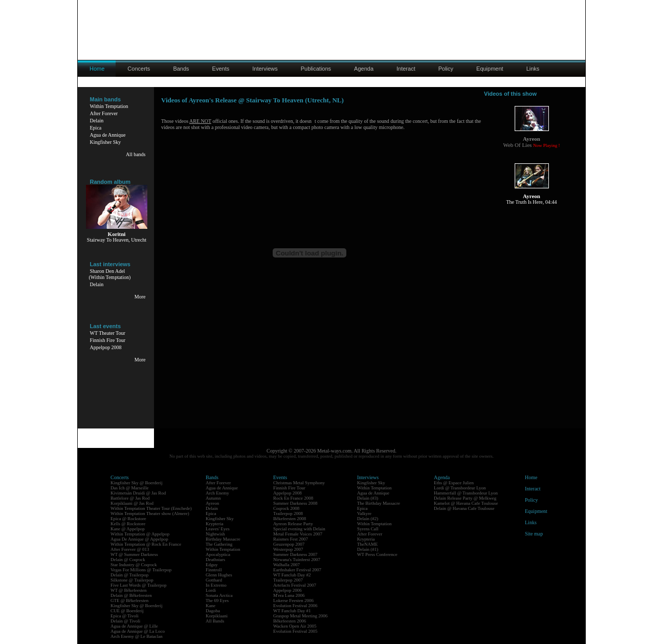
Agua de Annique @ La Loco (138, 631)
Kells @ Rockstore (128, 524)
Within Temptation (109, 106)
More (140, 297)
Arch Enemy (217, 493)
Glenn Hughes (219, 575)
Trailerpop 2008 (288, 513)
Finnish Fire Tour (108, 340)
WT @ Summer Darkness (134, 554)
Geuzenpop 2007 (289, 544)
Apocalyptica (218, 554)
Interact (406, 69)
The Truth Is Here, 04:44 (531, 202)
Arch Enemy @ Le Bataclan (137, 636)
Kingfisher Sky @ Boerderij (137, 483)
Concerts (139, 69)
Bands (181, 69)
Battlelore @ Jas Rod (130, 498)
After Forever (104, 113)
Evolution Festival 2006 (295, 606)
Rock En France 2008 (293, 498)
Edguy (212, 565)
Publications (316, 69)
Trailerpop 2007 (288, 580)
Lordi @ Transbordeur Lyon (460, 488)
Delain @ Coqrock (128, 560)
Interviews (265, 69)
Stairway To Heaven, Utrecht (117, 240)
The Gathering (219, 544)
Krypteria (214, 524)
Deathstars (215, 560)
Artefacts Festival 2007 (295, 585)
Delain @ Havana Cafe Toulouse (464, 508)
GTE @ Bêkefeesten (129, 600)
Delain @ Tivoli (125, 621)
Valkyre (364, 513)
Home (531, 477)
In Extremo (216, 585)
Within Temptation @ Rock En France (146, 544)
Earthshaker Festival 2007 (297, 570)
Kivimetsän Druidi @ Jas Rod (138, 493)
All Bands (215, 621)
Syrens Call (368, 529)
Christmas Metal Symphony (299, 483)
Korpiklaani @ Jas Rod (132, 503)
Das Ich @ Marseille (130, 488)
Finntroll (214, 570)
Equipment (490, 69)
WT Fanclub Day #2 (292, 575)
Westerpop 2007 (288, 549)
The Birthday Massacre (379, 503)
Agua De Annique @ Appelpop (139, 539)
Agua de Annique (108, 135)
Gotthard (214, 580)
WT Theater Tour (108, 333)
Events (221, 69)
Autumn (213, 498)
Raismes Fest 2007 (291, 539)
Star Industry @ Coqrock (134, 565)
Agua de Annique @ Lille (134, 626)
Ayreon (212, 503)
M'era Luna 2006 (289, 595)
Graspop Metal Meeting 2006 (300, 616)
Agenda (364, 69)
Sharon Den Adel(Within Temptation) (110, 274)
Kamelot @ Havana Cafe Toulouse (466, 503)
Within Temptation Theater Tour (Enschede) (151, 508)
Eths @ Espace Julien (454, 483)
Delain (97, 121)
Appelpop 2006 (288, 590)
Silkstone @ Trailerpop (132, 580)
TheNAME (368, 544)
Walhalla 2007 (286, 565)
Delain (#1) (368, 549)
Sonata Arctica (219, 595)
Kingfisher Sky (106, 142)
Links (533, 69)
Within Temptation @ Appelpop (140, 534)
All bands (136, 154)
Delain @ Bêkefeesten (131, 595)
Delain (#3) (368, 498)
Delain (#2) (368, 519)
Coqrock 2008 (286, 508)
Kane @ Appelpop (128, 529)
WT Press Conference (377, 554)
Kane (211, 606)
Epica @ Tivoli (125, 616)
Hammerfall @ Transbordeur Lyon (466, 493)
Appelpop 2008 (106, 347)
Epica (96, 128)
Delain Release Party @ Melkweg (465, 498)
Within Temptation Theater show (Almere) (150, 513)
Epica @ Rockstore (128, 519)
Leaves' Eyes (218, 529)
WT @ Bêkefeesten (129, 590)
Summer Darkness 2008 (295, 503)
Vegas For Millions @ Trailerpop (141, 570)
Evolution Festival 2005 (295, 631)
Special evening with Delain (299, 529)
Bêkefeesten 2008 (290, 519)
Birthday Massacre (223, 539)
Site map (534, 534)
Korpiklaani (217, 616)
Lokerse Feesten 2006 (293, 600)
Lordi (211, 590)
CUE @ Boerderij (127, 611)
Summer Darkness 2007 (295, 554)
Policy (446, 69)
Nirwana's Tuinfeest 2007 (297, 560)
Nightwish (215, 534)
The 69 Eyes (217, 600)
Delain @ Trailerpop (129, 575)
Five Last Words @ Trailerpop (138, 585)
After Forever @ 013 (130, 549)
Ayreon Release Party (293, 524)
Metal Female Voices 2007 (298, 534)
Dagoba (213, 611)
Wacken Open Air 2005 (295, 626)
